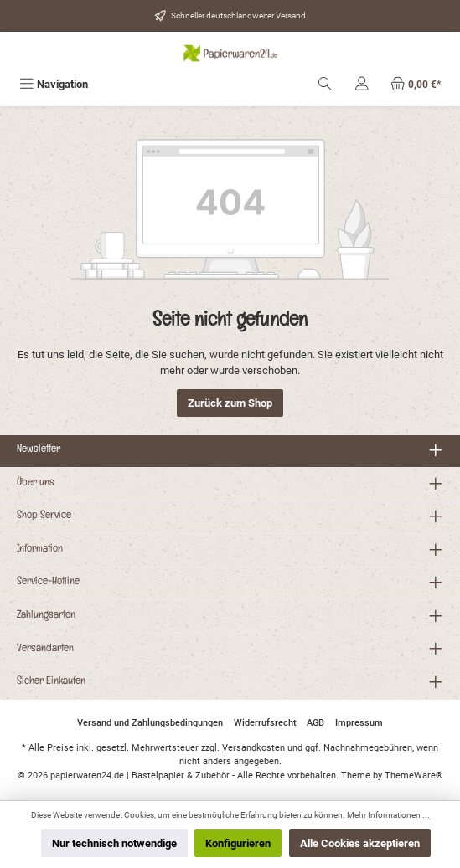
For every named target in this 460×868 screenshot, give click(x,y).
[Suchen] (325, 84)
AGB (315, 723)
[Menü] (54, 84)
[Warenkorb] (416, 84)
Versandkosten (253, 748)
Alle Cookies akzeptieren (360, 843)
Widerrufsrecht (265, 723)
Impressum (359, 723)
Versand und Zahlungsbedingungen (150, 723)
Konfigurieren (238, 843)
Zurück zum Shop (230, 403)
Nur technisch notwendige (114, 843)
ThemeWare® (414, 776)
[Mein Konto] (362, 84)
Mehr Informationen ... (388, 815)
